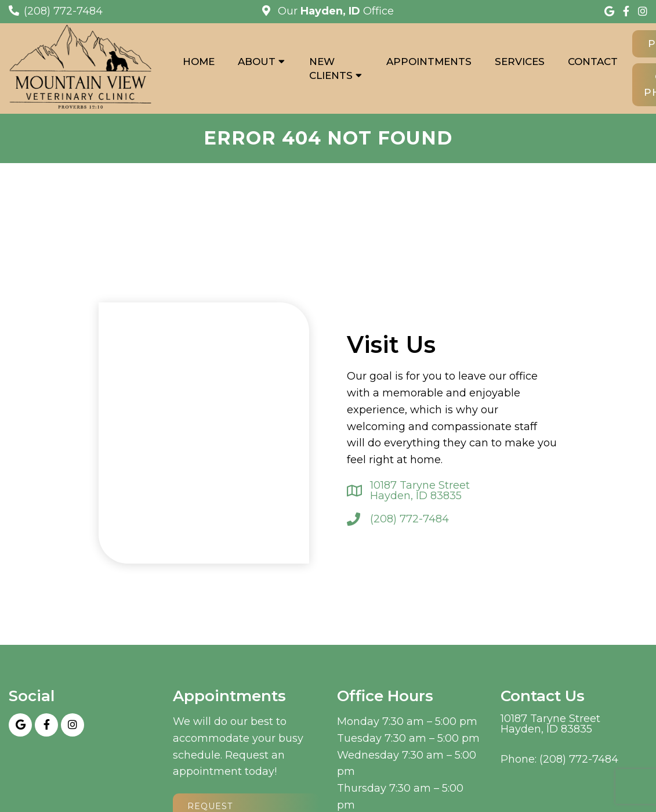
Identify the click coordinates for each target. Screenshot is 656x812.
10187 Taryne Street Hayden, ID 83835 (420, 490)
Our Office (334, 11)
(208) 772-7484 (63, 11)
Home (199, 62)
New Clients (331, 68)
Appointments (429, 62)
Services (520, 62)
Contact (593, 62)
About (257, 62)
